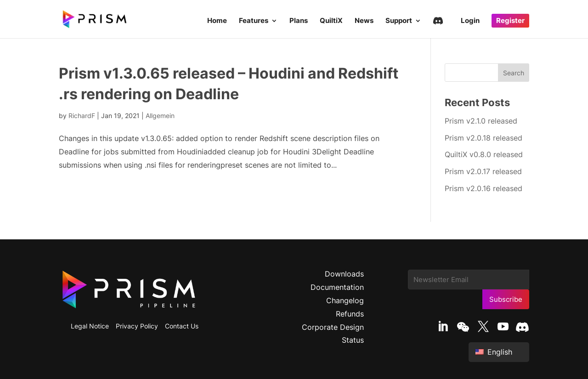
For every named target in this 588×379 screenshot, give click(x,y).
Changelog (345, 300)
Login (470, 21)
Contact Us (182, 326)
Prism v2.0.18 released (483, 138)
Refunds (350, 314)
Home (217, 21)
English (494, 352)
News (364, 21)
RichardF (82, 116)
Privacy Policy (137, 326)
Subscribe (506, 299)
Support (399, 21)
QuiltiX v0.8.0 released (484, 154)
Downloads (344, 274)
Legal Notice (90, 326)
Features (254, 21)
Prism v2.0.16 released (483, 188)
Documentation (337, 287)
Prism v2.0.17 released (483, 171)
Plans (299, 21)
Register (510, 20)
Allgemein (160, 116)
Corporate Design (333, 327)
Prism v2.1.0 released (481, 121)
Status (353, 340)
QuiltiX (331, 21)
